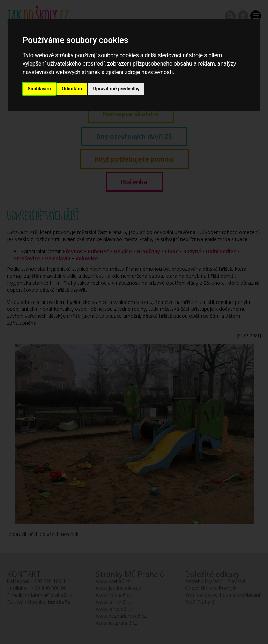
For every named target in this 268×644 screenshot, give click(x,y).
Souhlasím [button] (39, 89)
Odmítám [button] (72, 89)
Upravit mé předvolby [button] (116, 89)
